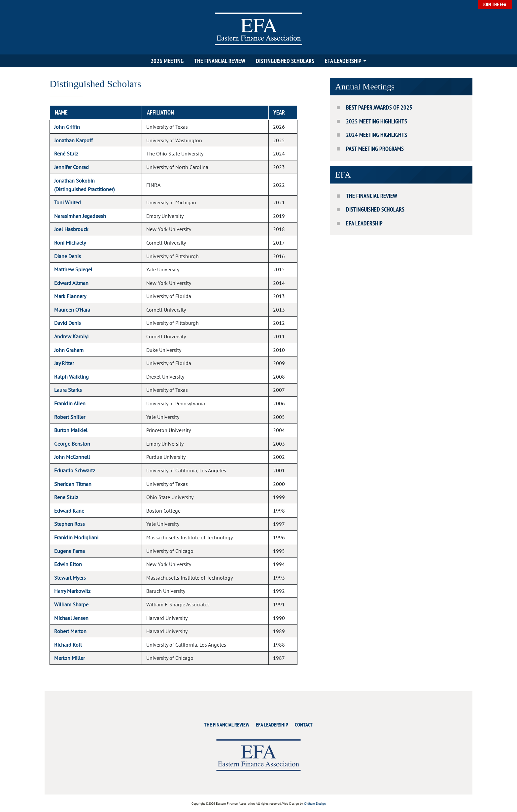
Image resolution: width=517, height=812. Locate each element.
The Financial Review (220, 61)
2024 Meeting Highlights (377, 135)
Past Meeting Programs (375, 149)
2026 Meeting (167, 61)
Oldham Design (315, 804)
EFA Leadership (343, 61)
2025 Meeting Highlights (377, 121)
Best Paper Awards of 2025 (379, 107)
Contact (304, 725)
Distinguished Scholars (285, 61)
